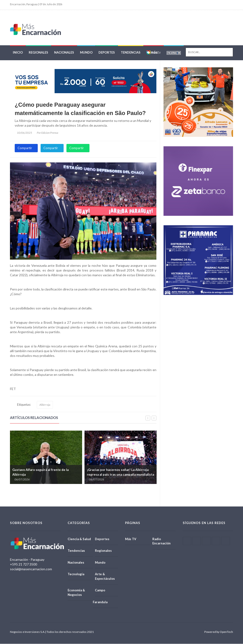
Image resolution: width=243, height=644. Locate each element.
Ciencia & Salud (79, 539)
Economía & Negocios (76, 593)
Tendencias (131, 53)
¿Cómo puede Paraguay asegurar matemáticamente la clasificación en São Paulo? (80, 109)
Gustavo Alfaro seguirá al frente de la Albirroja (40, 472)
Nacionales (64, 53)
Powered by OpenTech (219, 632)
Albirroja (45, 405)
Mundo (86, 53)
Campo (100, 590)
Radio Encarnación (161, 541)
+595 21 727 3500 (23, 564)
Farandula (100, 602)
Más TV (131, 539)
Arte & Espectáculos (105, 577)
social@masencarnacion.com (31, 569)
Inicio (18, 53)
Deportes (107, 53)
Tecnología (76, 574)
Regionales (38, 53)
